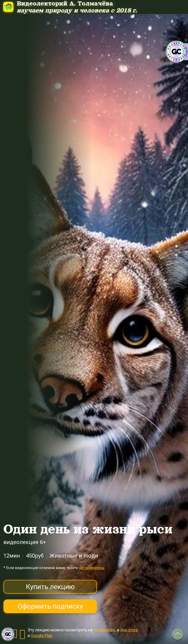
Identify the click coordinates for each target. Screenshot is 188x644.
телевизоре (104, 630)
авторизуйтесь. (92, 568)
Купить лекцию (50, 587)
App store (129, 630)
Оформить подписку (50, 606)
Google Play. (42, 636)
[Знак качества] (8, 634)
